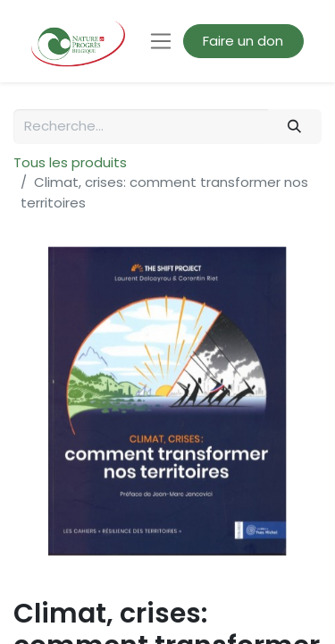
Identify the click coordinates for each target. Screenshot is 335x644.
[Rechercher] (295, 127)
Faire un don (243, 41)
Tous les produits (70, 162)
